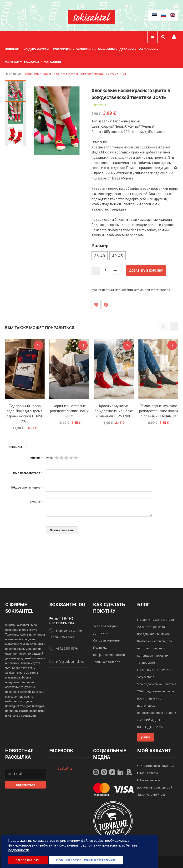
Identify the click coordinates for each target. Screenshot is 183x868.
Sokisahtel (65, 769)
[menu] (91, 56)
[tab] (16, 447)
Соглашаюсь (28, 860)
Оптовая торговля (107, 640)
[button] (16, 113)
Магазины (52, 62)
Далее (146, 737)
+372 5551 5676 (67, 649)
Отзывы (16, 447)
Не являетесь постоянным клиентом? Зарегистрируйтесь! (155, 788)
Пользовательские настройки (86, 860)
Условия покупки (106, 626)
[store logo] (91, 17)
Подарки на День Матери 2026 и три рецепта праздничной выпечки (156, 627)
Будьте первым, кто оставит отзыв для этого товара (131, 290)
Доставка (100, 633)
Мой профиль (174, 37)
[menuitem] (14, 49)
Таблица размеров (107, 662)
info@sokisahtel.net (70, 662)
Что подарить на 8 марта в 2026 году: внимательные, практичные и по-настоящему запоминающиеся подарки (157, 698)
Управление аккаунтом (157, 766)
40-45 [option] (117, 256)
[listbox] (135, 256)
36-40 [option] (100, 256)
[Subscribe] (25, 785)
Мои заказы (149, 773)
